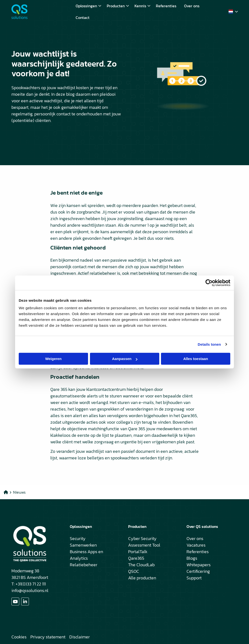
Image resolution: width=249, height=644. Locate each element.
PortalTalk (138, 552)
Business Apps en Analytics (86, 555)
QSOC (134, 571)
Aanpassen (125, 359)
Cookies (19, 637)
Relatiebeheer (84, 565)
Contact (83, 17)
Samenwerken (83, 545)
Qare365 (136, 558)
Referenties (166, 6)
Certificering (198, 571)
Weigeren (53, 359)
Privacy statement (48, 637)
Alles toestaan (196, 359)
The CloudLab (141, 565)
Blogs (192, 558)
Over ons (192, 6)
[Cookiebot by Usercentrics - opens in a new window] (209, 283)
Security (78, 538)
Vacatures (196, 545)
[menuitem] (87, 6)
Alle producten (142, 578)
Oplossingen (89, 6)
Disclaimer (80, 637)
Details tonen (209, 344)
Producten (118, 6)
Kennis (142, 6)
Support (194, 578)
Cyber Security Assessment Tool (144, 542)
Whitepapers (199, 565)
